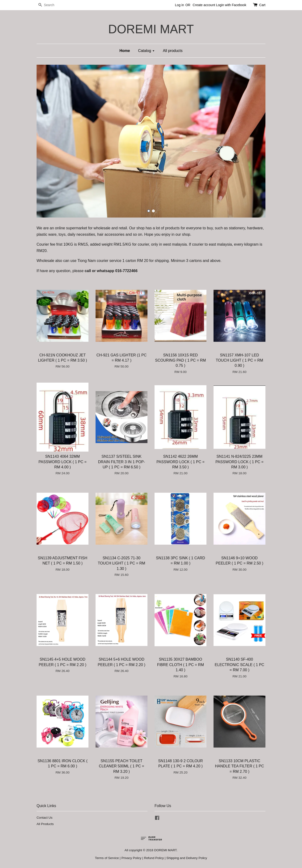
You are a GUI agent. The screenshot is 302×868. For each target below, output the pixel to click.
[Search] (51, 5)
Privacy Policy (132, 858)
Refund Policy (154, 858)
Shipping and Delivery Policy (187, 858)
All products (173, 51)
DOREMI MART (151, 29)
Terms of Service (107, 858)
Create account (204, 5)
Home (125, 51)
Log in (180, 5)
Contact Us (44, 818)
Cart (262, 5)
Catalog (146, 51)
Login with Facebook (231, 5)
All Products (45, 824)
